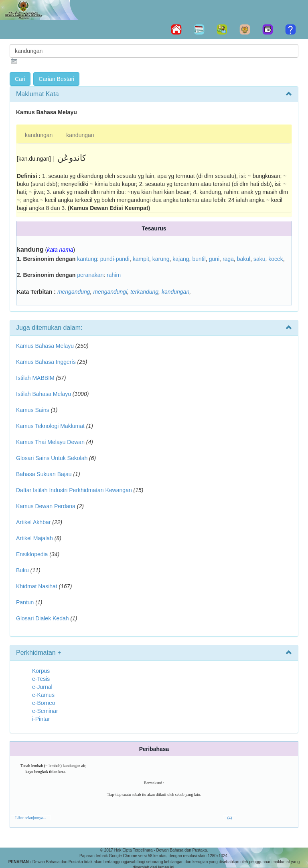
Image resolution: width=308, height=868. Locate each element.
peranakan (90, 275)
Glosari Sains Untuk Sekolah (52, 458)
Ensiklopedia (32, 554)
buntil (199, 259)
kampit (141, 259)
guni (214, 259)
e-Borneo (44, 703)
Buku (22, 570)
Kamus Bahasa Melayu (46, 346)
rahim (114, 275)
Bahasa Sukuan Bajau (44, 474)
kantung (87, 259)
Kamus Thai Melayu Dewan (50, 442)
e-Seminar (45, 711)
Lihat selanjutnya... (31, 818)
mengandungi (110, 292)
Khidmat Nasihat (37, 586)
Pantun (25, 602)
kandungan (39, 135)
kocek (276, 259)
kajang (181, 259)
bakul (244, 259)
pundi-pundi (115, 259)
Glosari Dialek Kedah (43, 618)
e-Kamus (43, 695)
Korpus (41, 671)
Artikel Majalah (34, 538)
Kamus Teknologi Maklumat (50, 426)
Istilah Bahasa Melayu (44, 394)
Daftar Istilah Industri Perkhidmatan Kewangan (74, 490)
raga (228, 259)
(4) (230, 818)
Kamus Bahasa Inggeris (46, 362)
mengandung (74, 292)
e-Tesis (41, 679)
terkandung (144, 292)
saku (259, 259)
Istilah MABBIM (35, 378)
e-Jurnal (42, 687)
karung (161, 259)
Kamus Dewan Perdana (46, 506)
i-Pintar (41, 719)
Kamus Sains (32, 410)
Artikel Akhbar (33, 522)
